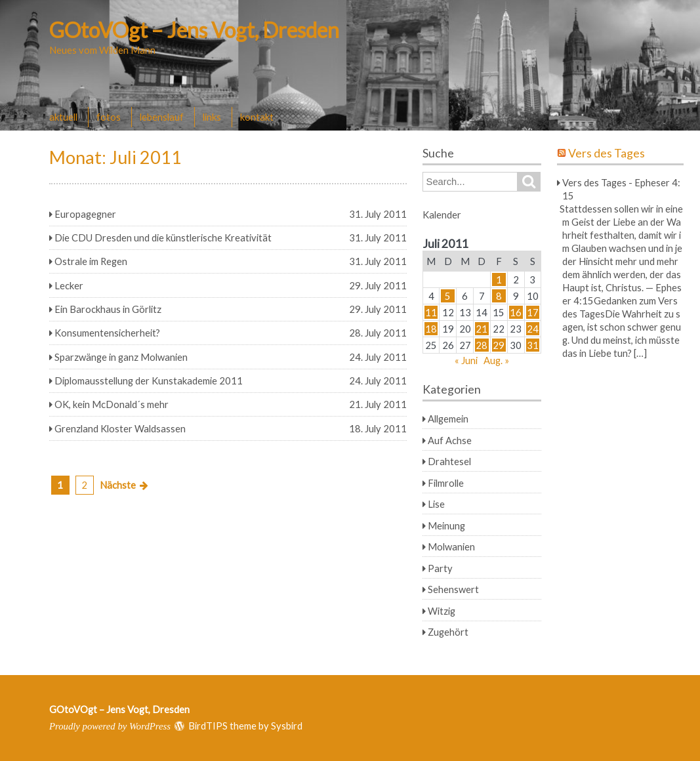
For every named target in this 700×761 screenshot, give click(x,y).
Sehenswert (453, 589)
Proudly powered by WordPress (110, 726)
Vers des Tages (607, 153)
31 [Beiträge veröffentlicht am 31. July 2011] (533, 345)
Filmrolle (446, 483)
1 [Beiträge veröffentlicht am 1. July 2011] (499, 279)
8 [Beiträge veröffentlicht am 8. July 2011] (499, 296)
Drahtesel (449, 461)
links (212, 117)
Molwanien (451, 546)
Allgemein (448, 419)
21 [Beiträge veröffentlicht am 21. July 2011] (482, 329)
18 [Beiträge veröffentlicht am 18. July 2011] (431, 329)
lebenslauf (162, 117)
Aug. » (496, 360)
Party (440, 568)
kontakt (257, 117)
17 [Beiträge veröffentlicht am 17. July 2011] (533, 312)
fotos (109, 117)
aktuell (63, 117)
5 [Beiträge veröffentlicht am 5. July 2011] (448, 296)
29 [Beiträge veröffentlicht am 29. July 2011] (499, 345)
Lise (436, 504)
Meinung (446, 525)
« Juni (466, 360)
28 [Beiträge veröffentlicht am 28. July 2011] (482, 345)
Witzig (442, 611)
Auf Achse (450, 440)
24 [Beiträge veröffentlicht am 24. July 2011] (533, 329)
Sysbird (287, 726)
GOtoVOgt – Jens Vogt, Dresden (194, 30)
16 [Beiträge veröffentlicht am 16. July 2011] (516, 312)
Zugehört (448, 632)
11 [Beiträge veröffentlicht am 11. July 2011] (431, 312)
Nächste (118, 485)
